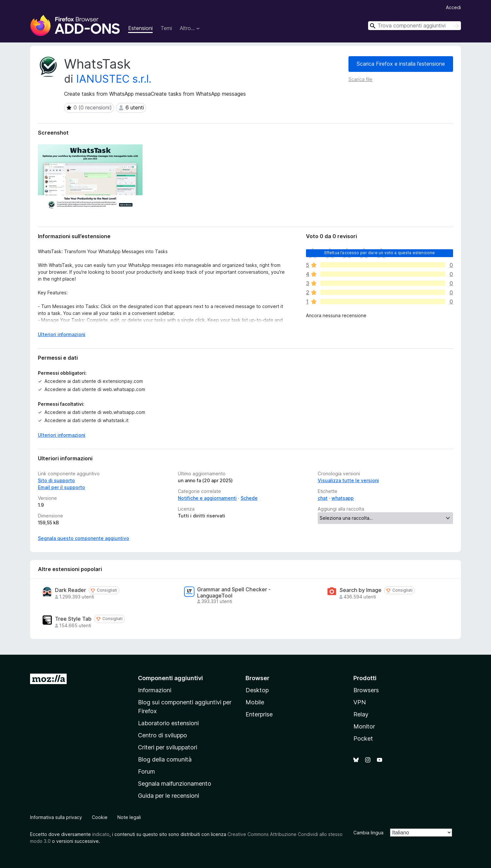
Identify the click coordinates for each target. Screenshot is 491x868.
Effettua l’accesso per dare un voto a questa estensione (380, 253)
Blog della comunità (165, 759)
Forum (146, 771)
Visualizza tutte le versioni (348, 480)
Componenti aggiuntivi (170, 678)
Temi (166, 28)
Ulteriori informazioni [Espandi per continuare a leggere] (62, 334)
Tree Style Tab (73, 619)
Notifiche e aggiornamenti (207, 498)
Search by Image (361, 590)
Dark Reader (70, 590)
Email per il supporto (61, 487)
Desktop (257, 690)
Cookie (100, 817)
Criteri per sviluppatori (168, 747)
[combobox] (415, 26)
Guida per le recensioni (169, 796)
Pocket (363, 738)
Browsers (366, 690)
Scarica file (360, 79)
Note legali (129, 817)
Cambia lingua (368, 833)
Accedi (453, 7)
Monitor (364, 726)
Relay (361, 714)
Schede (249, 498)
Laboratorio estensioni (168, 723)
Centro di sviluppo (162, 735)
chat (323, 498)
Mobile (255, 702)
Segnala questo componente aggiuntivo (84, 538)
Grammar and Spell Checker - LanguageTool (234, 593)
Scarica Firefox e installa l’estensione (401, 64)
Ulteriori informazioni (62, 435)
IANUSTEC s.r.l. (114, 79)
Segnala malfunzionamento (175, 784)
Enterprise (259, 714)
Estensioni (140, 28)
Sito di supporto (56, 480)
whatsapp (343, 498)
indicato (101, 834)
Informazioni (155, 690)
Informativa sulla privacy (56, 817)
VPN (360, 702)
